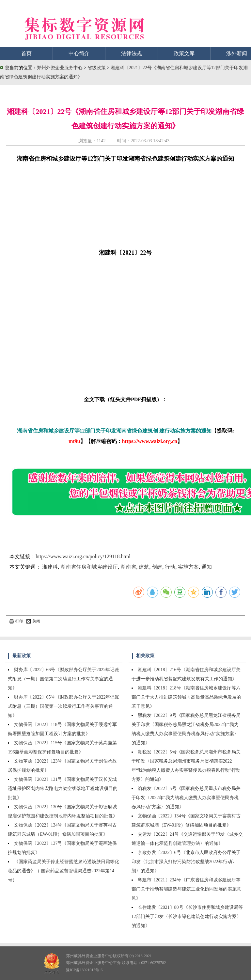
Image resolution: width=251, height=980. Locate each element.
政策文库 (184, 53)
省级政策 (97, 68)
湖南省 (128, 567)
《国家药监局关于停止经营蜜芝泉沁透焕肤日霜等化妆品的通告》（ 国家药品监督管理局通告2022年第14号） (63, 871)
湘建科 (50, 567)
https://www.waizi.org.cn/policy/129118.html (83, 556)
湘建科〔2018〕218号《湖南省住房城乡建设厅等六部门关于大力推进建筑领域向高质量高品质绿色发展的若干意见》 (186, 697)
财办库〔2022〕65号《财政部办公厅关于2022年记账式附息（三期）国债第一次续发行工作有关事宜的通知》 (63, 706)
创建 (157, 567)
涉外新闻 (237, 53)
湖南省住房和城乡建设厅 (89, 567)
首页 (26, 53)
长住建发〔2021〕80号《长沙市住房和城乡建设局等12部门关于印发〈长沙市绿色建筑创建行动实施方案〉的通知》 (187, 917)
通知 (207, 567)
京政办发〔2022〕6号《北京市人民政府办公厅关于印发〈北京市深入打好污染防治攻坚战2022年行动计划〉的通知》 (186, 862)
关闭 (33, 621)
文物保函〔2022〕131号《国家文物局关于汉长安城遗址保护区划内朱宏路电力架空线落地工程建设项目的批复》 (63, 789)
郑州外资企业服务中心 (60, 68)
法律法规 (132, 53)
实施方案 (188, 567)
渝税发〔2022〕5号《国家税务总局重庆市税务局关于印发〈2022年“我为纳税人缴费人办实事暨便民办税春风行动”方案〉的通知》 (186, 798)
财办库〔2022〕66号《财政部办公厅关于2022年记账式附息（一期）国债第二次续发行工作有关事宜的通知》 (63, 679)
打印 (16, 621)
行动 (170, 567)
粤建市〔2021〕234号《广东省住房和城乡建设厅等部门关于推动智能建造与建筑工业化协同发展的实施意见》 (186, 889)
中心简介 (79, 53)
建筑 (144, 567)
